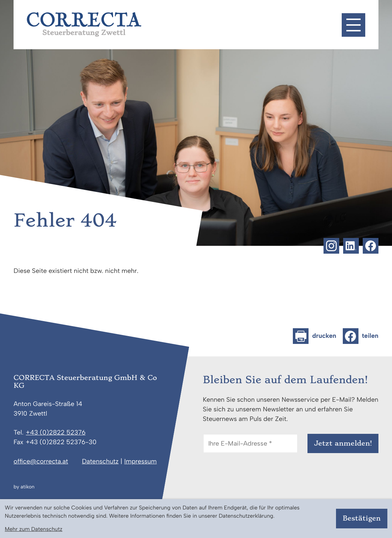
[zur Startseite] (84, 24)
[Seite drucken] (314, 336)
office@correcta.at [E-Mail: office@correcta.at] (41, 461)
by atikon (24, 487)
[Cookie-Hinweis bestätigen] (362, 519)
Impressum (140, 461)
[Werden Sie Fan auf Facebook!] (371, 246)
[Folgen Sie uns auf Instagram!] (331, 246)
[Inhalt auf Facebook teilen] (361, 336)
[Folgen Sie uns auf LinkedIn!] (351, 246)
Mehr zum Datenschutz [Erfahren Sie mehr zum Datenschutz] (33, 529)
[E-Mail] (250, 444)
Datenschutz (100, 461)
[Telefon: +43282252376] (56, 433)
